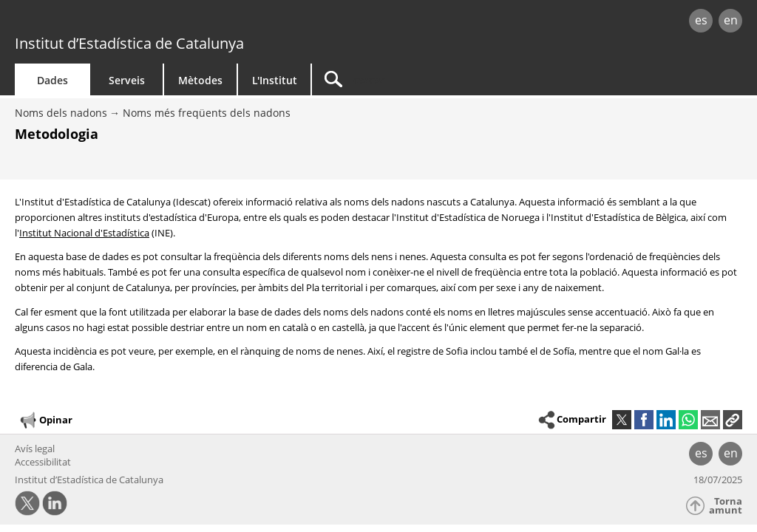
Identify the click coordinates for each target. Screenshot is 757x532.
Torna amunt (726, 506)
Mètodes (200, 80)
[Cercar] (438, 79)
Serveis (127, 80)
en (731, 20)
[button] (733, 420)
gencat (160, 22)
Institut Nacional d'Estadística (84, 233)
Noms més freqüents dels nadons (207, 113)
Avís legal (35, 449)
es (701, 20)
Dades (52, 80)
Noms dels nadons (61, 113)
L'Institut (275, 80)
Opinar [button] (45, 420)
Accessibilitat (43, 462)
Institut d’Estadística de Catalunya (129, 43)
